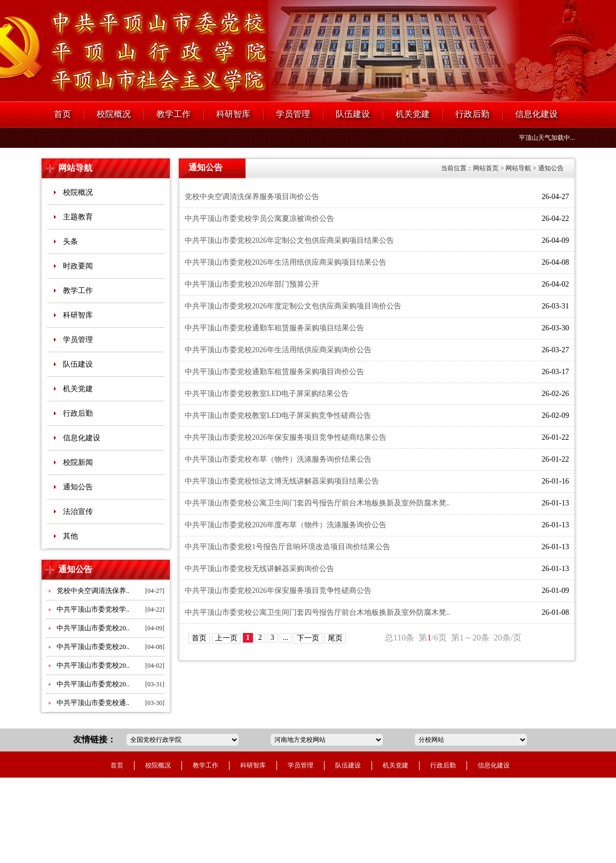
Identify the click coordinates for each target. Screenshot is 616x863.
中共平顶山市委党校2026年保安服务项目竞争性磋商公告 (278, 591)
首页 (62, 114)
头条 (70, 242)
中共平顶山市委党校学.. (93, 609)
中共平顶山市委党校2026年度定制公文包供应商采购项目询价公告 (293, 306)
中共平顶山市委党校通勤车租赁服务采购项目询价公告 (274, 372)
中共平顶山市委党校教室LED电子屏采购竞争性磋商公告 (278, 415)
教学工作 (173, 114)
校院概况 (114, 114)
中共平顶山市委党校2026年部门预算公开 (252, 284)
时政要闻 (78, 266)
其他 (70, 536)
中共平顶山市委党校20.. (93, 628)
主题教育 (78, 217)
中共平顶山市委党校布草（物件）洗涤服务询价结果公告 (278, 459)
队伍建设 (353, 114)
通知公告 (78, 487)
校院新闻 (78, 462)
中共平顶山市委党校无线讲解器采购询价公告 (259, 569)
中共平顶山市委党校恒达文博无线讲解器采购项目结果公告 (282, 481)
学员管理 (293, 114)
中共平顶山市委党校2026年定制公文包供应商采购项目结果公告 (289, 240)
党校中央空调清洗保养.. (93, 591)
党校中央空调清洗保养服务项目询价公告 (252, 197)
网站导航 (75, 168)
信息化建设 (536, 114)
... (286, 638)
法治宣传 (78, 512)
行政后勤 (472, 114)
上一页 (226, 638)
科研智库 (233, 114)
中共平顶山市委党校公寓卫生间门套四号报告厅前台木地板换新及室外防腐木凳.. (317, 503)
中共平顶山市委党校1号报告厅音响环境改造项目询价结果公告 (287, 547)
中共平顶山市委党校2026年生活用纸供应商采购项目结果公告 (286, 262)
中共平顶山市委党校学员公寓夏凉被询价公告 (259, 219)
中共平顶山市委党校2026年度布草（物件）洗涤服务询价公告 (286, 525)
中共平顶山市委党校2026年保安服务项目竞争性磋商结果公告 (286, 437)
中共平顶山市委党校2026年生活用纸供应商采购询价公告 (278, 350)
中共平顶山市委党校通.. (93, 703)
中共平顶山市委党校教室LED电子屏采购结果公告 (267, 394)
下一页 (308, 638)
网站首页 (486, 168)
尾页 (335, 638)
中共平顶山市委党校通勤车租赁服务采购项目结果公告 (274, 328)
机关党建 (413, 114)
